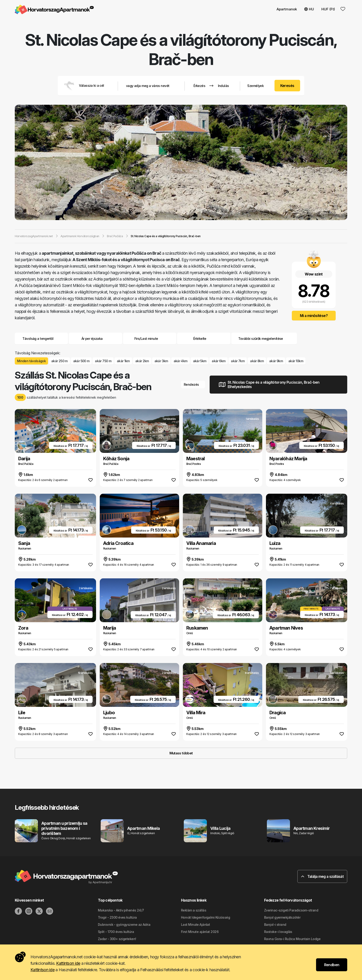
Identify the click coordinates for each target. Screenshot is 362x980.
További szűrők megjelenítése (264, 339)
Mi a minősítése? (314, 316)
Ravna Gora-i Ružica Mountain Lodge (292, 939)
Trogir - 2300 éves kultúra (117, 917)
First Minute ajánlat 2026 (200, 932)
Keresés (287, 86)
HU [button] (309, 9)
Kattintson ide (68, 963)
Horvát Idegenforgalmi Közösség (205, 917)
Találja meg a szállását (322, 876)
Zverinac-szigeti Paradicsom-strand (291, 910)
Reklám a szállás (194, 910)
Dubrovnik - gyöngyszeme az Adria (124, 925)
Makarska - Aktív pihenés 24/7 (121, 910)
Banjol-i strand (275, 925)
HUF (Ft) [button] (328, 9)
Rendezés (193, 384)
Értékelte (200, 339)
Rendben (332, 965)
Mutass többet (181, 753)
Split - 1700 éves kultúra (116, 932)
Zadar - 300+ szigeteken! (117, 939)
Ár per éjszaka (96, 339)
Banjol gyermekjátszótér (282, 917)
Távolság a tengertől (41, 339)
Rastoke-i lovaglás (278, 932)
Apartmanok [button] (287, 9)
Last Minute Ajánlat (195, 925)
